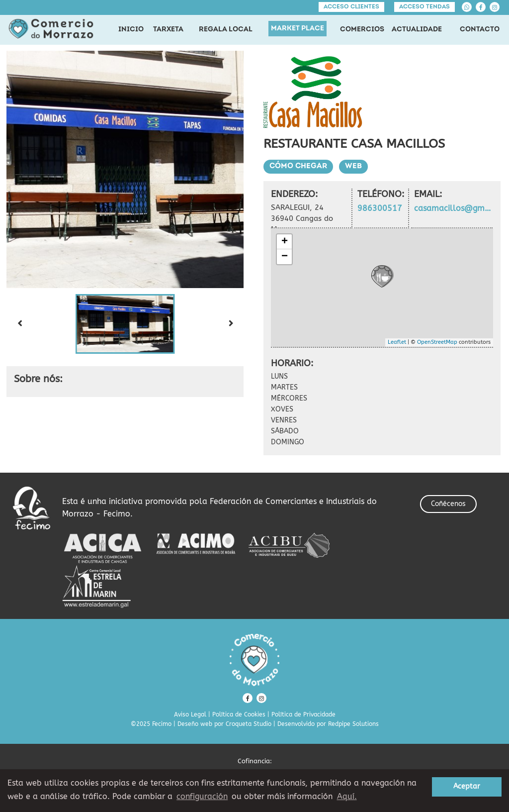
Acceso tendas (424, 7)
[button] (125, 324)
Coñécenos (448, 504)
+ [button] (285, 242)
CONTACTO (480, 30)
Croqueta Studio (249, 724)
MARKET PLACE (297, 29)
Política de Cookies (239, 714)
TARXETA (168, 30)
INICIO (131, 30)
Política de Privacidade (303, 714)
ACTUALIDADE (417, 30)
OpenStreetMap (437, 342)
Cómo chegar (298, 166)
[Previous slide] (19, 324)
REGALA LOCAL (226, 30)
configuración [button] (202, 796)
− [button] (285, 257)
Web (353, 166)
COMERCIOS (362, 30)
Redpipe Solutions (353, 724)
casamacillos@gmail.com (454, 208)
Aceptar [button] (467, 786)
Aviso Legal (190, 714)
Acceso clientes (351, 7)
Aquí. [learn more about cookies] (347, 796)
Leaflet (397, 342)
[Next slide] (231, 324)
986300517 (380, 208)
